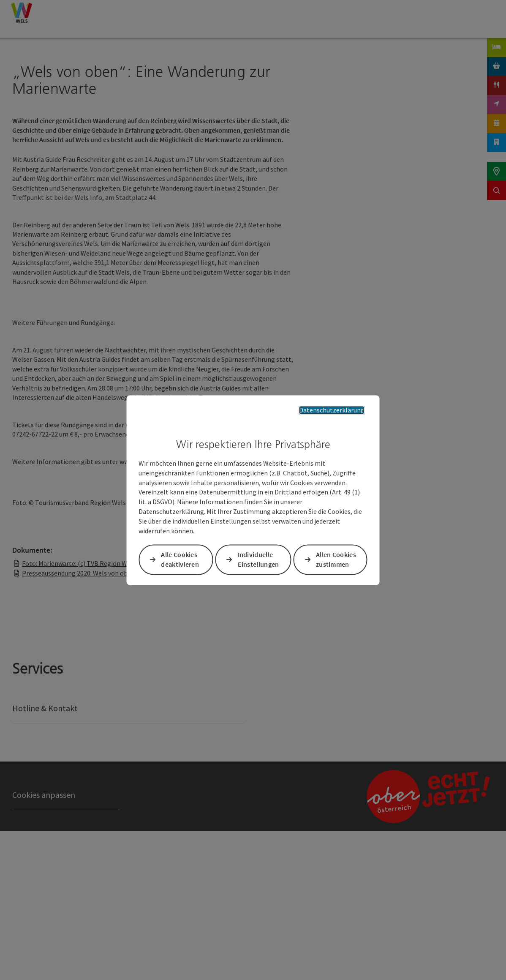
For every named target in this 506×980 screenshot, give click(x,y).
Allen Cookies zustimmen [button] (336, 559)
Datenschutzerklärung (332, 410)
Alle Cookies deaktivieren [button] (180, 559)
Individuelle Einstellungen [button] (258, 559)
